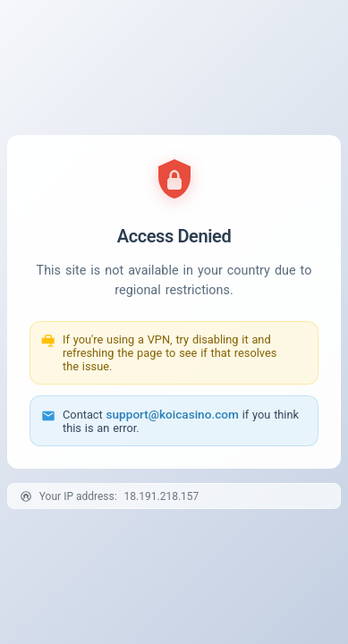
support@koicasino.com (173, 414)
